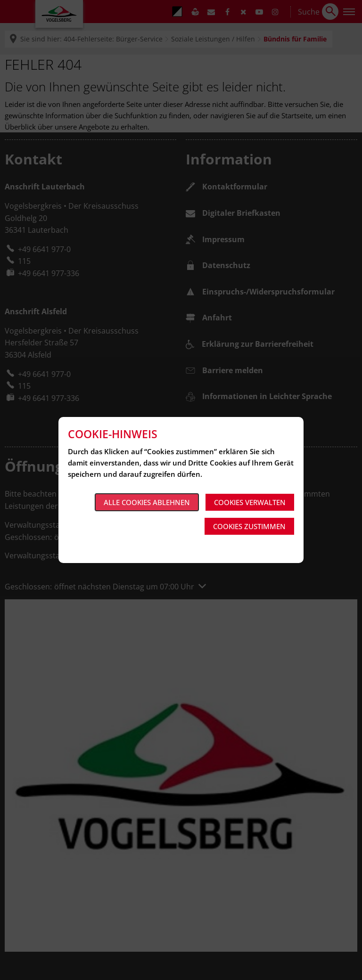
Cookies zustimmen (249, 526)
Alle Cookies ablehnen (147, 502)
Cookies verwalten (250, 502)
